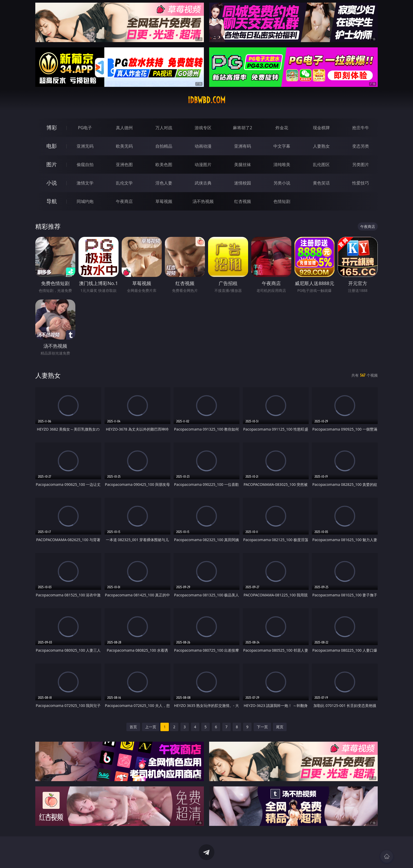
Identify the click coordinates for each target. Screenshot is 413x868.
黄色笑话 (321, 183)
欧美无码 (124, 146)
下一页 (262, 727)
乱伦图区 (321, 164)
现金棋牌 (321, 128)
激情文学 (85, 183)
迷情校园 (243, 183)
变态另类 (361, 146)
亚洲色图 (124, 164)
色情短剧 (282, 201)
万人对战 (164, 128)
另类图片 (361, 164)
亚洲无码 (85, 146)
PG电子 (85, 128)
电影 (52, 146)
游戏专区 (203, 128)
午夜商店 (124, 201)
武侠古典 (203, 183)
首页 (133, 727)
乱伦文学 (124, 183)
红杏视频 (243, 201)
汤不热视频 (203, 201)
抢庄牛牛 (361, 128)
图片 (52, 164)
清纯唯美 (282, 164)
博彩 (52, 128)
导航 (52, 201)
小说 (52, 183)
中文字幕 (282, 146)
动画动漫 (203, 146)
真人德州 (124, 128)
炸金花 (282, 128)
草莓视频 (164, 201)
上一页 (151, 727)
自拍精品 (164, 146)
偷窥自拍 (85, 164)
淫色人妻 (164, 183)
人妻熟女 (321, 146)
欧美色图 (164, 164)
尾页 (280, 727)
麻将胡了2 (242, 128)
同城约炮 (85, 201)
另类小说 (282, 183)
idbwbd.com (207, 100)
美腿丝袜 (243, 164)
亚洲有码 (243, 146)
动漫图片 (203, 164)
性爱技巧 (361, 183)
